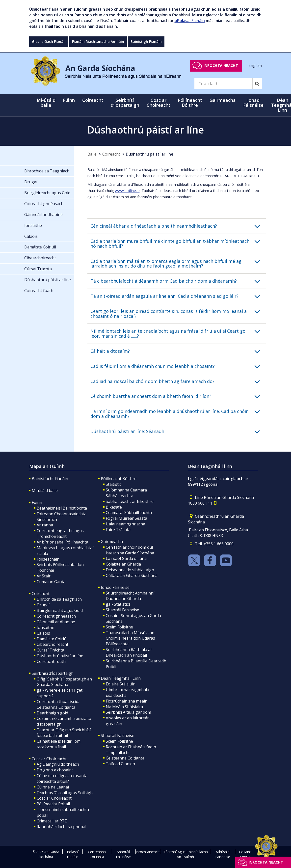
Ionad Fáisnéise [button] (253, 103)
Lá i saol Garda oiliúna (126, 558)
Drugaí (43, 605)
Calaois (43, 633)
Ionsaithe (45, 627)
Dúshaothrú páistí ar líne (150, 154)
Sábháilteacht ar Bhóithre (130, 501)
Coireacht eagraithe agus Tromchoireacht (60, 533)
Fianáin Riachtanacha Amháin (98, 41)
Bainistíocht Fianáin (50, 479)
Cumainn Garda (51, 582)
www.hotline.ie (127, 190)
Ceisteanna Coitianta (125, 758)
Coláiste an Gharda (123, 564)
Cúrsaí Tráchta (50, 650)
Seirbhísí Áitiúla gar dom (128, 712)
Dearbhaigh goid (52, 713)
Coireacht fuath (51, 661)
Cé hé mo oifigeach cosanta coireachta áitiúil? (62, 778)
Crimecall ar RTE (52, 821)
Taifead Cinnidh (120, 764)
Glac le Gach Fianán (49, 41)
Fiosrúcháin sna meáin (127, 701)
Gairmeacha (112, 542)
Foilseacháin (48, 559)
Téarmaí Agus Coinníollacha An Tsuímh (185, 854)
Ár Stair (44, 576)
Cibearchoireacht (53, 644)
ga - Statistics (118, 604)
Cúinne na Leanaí (53, 787)
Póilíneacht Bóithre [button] (190, 103)
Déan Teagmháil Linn (121, 678)
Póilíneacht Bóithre (119, 479)
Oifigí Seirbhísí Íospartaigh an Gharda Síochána (64, 682)
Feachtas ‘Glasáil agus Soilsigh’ (65, 793)
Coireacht (111, 154)
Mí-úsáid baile (46, 103)
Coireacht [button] (93, 100)
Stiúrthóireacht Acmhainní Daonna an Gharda (130, 596)
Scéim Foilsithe (119, 627)
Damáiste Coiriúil (53, 639)
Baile (92, 154)
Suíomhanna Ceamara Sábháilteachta (126, 493)
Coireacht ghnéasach (56, 616)
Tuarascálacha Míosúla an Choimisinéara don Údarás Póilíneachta (130, 638)
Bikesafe (114, 507)
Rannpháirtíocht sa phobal (61, 827)
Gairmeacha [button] (223, 100)
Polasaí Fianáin (73, 854)
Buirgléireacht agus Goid (60, 610)
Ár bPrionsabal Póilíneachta (62, 542)
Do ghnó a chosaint (55, 770)
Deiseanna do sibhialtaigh (130, 570)
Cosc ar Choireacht (49, 759)
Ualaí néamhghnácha (125, 524)
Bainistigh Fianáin (146, 41)
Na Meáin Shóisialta (124, 707)
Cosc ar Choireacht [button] (159, 103)
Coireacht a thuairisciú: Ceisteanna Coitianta (58, 704)
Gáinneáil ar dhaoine (56, 622)
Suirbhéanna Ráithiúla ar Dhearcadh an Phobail (129, 652)
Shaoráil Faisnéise (122, 610)
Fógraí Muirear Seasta (126, 518)
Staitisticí (114, 484)
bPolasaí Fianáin (190, 21)
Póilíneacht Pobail (53, 804)
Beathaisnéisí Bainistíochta (62, 508)
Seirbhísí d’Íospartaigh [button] (125, 103)
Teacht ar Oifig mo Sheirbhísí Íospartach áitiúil (64, 733)
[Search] (223, 83)
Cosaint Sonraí (245, 854)
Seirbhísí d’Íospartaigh (53, 673)
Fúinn (37, 502)
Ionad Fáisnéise (115, 587)
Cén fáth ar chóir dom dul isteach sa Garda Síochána (130, 550)
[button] (178, 226)
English (255, 65)
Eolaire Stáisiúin (121, 684)
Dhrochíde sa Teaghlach (59, 599)
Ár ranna (45, 525)
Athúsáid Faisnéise (223, 854)
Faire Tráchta (118, 530)
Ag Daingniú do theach (58, 764)
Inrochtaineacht (221, 66)
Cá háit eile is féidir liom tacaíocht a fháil (59, 744)
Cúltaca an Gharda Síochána (132, 575)
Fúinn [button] (69, 100)
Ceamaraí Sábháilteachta (129, 513)
